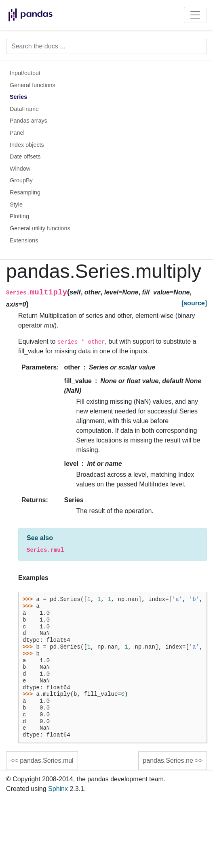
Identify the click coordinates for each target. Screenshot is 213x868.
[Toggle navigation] (195, 15)
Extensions (24, 240)
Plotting (19, 216)
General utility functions (40, 228)
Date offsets (25, 156)
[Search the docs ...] (106, 46)
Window (20, 169)
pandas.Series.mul (47, 761)
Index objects (27, 145)
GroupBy (21, 180)
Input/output (25, 73)
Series (18, 97)
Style (16, 204)
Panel (17, 133)
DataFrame (24, 109)
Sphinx (58, 789)
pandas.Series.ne (168, 761)
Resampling (25, 192)
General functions (33, 85)
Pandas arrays (28, 121)
